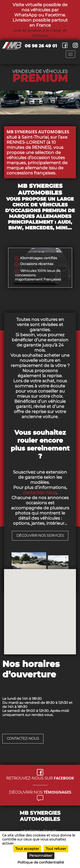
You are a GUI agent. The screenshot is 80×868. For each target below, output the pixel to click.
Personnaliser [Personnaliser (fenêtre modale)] (41, 856)
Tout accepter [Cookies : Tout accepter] (27, 849)
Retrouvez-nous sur (40, 778)
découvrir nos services (40, 535)
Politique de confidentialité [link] (41, 862)
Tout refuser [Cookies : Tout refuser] (56, 849)
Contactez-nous (23, 738)
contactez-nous (40, 493)
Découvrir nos (40, 792)
